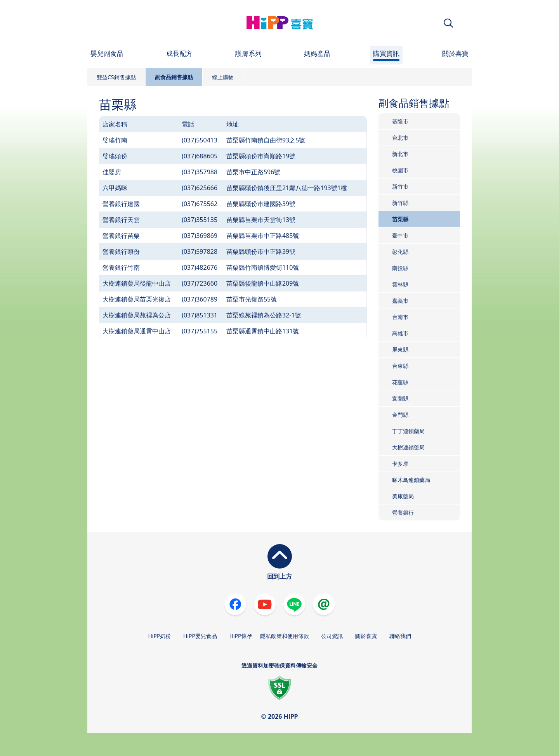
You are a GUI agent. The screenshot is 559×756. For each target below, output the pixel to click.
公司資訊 (332, 636)
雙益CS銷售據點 (116, 77)
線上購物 (223, 77)
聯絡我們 (400, 636)
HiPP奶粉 (159, 636)
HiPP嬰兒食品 (200, 636)
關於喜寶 (366, 636)
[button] (448, 23)
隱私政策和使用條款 (285, 636)
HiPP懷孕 (241, 636)
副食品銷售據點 (174, 77)
